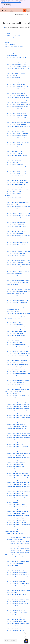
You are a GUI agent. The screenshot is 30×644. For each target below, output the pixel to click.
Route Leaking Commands (12, 531)
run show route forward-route (13, 38)
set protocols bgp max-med (14, 80)
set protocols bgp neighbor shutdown (16, 131)
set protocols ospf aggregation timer (16, 222)
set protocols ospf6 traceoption (15, 342)
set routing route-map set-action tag (16, 527)
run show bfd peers (12, 592)
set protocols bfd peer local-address (16, 568)
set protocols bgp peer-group (14, 151)
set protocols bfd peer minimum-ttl (16, 559)
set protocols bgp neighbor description (17, 102)
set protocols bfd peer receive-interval (17, 619)
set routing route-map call (14, 529)
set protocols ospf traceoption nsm (16, 267)
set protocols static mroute (14, 393)
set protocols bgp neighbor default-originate (18, 100)
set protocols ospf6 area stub (14, 349)
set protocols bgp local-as (14, 78)
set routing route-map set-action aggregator (18, 409)
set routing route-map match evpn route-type (18, 460)
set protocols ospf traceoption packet (17, 227)
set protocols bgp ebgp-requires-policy (17, 167)
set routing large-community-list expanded (18, 473)
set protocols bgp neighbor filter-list (16, 109)
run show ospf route (12, 211)
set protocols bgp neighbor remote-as (17, 120)
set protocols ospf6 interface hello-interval (18, 347)
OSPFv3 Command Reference (13, 318)
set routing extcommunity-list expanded (17, 455)
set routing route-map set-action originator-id (18, 453)
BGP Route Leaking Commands (15, 540)
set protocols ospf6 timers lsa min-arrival (17, 356)
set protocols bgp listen (13, 75)
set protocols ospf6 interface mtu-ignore (17, 338)
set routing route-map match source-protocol (18, 417)
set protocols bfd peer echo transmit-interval (18, 590)
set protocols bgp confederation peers (17, 185)
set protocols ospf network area (15, 200)
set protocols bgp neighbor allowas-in (17, 93)
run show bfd (10, 579)
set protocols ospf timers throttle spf (16, 245)
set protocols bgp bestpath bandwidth (17, 64)
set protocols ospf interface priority (16, 316)
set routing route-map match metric (16, 493)
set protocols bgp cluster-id (14, 71)
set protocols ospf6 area (13, 340)
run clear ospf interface (13, 285)
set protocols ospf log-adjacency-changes (18, 202)
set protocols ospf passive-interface (16, 305)
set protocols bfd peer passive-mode (16, 595)
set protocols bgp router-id (14, 158)
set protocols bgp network (14, 147)
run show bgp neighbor (13, 53)
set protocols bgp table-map (14, 160)
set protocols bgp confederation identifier (18, 182)
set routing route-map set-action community (18, 516)
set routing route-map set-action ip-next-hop (18, 413)
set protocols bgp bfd (12, 566)
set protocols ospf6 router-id (14, 320)
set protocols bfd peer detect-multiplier (17, 612)
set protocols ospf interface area (15, 276)
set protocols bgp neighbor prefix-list (16, 118)
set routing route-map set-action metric (17, 507)
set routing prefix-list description (15, 431)
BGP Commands (9, 49)
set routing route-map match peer (16, 467)
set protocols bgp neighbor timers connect (18, 136)
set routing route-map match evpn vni (17, 429)
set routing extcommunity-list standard (17, 489)
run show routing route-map (14, 471)
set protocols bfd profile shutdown (16, 630)
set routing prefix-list (12, 449)
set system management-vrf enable (14, 47)
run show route (9, 33)
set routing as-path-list (13, 502)
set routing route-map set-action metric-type (18, 478)
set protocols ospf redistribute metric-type (18, 282)
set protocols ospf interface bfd (15, 563)
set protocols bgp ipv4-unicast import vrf (19, 546)
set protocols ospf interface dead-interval (18, 249)
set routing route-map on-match (15, 500)
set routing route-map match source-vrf (17, 426)
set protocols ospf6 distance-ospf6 (16, 362)
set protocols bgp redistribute (14, 153)
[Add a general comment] (11, 640)
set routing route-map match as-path (16, 520)
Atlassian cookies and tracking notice (11, 2)
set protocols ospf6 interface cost (16, 382)
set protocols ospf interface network (16, 296)
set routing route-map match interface (17, 513)
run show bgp (11, 51)
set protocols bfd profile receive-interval (17, 610)
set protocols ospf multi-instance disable (17, 302)
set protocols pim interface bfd (15, 597)
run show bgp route (12, 55)
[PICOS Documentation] (8, 10)
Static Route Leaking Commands (15, 533)
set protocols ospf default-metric (15, 269)
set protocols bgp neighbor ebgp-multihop (18, 107)
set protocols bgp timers (13, 162)
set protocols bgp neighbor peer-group (17, 115)
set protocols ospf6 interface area (16, 385)
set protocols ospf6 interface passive (16, 345)
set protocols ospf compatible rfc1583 (17, 298)
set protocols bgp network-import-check (17, 149)
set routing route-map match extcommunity (18, 446)
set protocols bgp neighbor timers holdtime (18, 138)
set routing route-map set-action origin (17, 402)
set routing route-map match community (17, 422)
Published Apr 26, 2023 (22, 14)
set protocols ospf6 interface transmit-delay (18, 389)
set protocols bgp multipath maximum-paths (18, 82)
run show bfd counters (13, 588)
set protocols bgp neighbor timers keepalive (18, 140)
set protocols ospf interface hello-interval (17, 242)
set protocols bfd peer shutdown (15, 628)
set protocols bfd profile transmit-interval (17, 604)
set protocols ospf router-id (14, 198)
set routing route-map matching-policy (17, 518)
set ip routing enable (10, 44)
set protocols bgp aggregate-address (16, 58)
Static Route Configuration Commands (15, 391)
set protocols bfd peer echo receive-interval (18, 575)
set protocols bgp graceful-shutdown (16, 73)
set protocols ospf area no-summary (16, 231)
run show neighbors (10, 31)
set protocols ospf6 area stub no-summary (18, 351)
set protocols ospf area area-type (16, 224)
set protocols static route (13, 398)
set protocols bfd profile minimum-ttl (16, 586)
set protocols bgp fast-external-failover (17, 180)
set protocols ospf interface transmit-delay (18, 300)
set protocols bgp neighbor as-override (17, 95)
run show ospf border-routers (15, 273)
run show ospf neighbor (13, 311)
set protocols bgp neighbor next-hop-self (17, 111)
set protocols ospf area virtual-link (16, 258)
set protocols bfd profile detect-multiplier (17, 572)
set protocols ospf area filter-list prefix (17, 307)
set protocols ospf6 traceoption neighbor (17, 365)
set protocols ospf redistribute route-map (17, 220)
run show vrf (8, 40)
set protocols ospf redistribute (15, 247)
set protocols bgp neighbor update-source (18, 144)
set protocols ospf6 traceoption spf (16, 327)
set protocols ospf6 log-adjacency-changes (18, 380)
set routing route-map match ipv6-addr (17, 522)
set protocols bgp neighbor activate (16, 84)
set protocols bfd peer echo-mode (16, 570)
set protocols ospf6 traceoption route (16, 331)
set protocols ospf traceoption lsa (16, 218)
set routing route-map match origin (16, 504)
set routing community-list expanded (16, 462)
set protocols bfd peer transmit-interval (17, 621)
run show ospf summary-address (15, 294)
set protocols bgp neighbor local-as (16, 194)
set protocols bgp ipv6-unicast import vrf (19, 541)
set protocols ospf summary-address (16, 256)
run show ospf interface (13, 204)
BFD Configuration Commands (13, 555)
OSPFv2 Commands (10, 196)
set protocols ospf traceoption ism (16, 240)
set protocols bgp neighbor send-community (18, 129)
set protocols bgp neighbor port (15, 176)
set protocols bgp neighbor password (16, 113)
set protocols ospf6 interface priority (16, 336)
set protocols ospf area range (15, 278)
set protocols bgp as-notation (14, 191)
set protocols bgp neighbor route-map (17, 124)
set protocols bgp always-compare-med (17, 60)
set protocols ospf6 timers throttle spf (16, 369)
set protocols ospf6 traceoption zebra (17, 371)
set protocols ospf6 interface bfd (15, 608)
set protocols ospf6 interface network (17, 358)
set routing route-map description (15, 464)
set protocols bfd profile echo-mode (16, 581)
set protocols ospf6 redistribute (15, 322)
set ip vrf (7, 42)
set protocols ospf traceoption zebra (16, 253)
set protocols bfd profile (13, 615)
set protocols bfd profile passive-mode (17, 601)
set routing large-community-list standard (17, 496)
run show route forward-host (12, 36)
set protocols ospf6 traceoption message (17, 367)
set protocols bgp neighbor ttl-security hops (18, 142)
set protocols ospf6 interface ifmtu (16, 324)
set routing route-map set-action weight (17, 440)
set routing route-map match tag (15, 444)
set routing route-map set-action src (16, 424)
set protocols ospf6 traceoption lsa (16, 329)
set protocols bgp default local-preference (18, 189)
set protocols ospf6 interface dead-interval (18, 378)
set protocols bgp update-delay (15, 165)
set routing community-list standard (16, 420)
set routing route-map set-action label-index (18, 406)
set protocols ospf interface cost (15, 233)
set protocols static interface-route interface (18, 396)
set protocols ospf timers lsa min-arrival (17, 229)
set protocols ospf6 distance (14, 376)
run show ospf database (13, 309)
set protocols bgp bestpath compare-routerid (18, 66)
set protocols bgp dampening (14, 187)
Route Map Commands (11, 400)
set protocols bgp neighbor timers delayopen (18, 169)
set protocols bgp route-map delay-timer (17, 156)
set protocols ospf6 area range (15, 333)
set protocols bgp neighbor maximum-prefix (18, 171)
